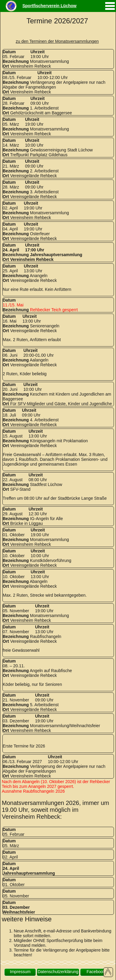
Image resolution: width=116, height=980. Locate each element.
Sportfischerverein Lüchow (49, 6)
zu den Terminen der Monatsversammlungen (57, 41)
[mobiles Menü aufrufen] (110, 10)
